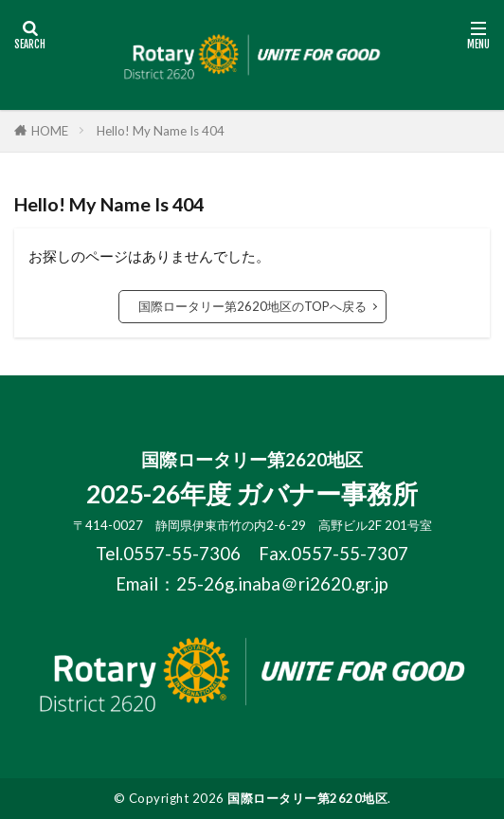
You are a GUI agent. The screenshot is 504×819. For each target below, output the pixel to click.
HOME (50, 131)
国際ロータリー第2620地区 (307, 798)
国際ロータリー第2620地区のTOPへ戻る (252, 306)
